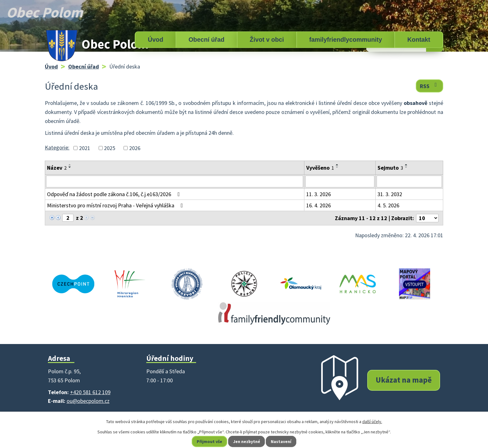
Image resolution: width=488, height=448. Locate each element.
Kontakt (419, 40)
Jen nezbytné (247, 441)
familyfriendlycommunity (345, 40)
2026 (135, 148)
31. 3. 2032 (390, 194)
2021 (85, 148)
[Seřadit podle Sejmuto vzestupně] (406, 165)
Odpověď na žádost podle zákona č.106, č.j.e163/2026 (115, 194)
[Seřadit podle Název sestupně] (70, 167)
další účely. (372, 422)
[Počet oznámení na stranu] (427, 218)
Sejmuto (390, 168)
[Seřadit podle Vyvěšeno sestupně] (337, 167)
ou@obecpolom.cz (88, 401)
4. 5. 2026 (388, 205)
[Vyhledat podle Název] (175, 182)
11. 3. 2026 (319, 194)
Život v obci (267, 40)
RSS (430, 86)
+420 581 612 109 (90, 392)
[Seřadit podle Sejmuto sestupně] (406, 167)
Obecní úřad (206, 40)
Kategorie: (57, 147)
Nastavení (282, 441)
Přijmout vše (209, 441)
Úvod (155, 40)
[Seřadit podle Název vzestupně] (70, 165)
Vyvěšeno (320, 168)
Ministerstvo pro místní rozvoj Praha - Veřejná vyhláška (116, 205)
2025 (110, 148)
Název (57, 168)
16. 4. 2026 (319, 205)
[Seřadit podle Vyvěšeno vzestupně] (337, 165)
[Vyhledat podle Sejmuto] (409, 182)
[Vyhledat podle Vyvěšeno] (340, 182)
